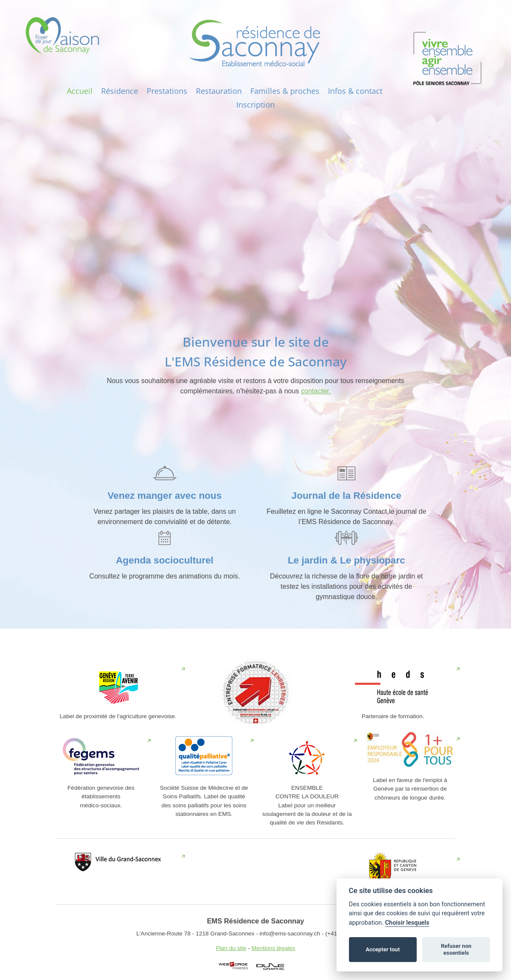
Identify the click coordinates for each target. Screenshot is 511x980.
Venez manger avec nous (165, 496)
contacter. (316, 391)
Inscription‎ (255, 105)
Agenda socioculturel (165, 560)
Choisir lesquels (407, 923)
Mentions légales (274, 948)
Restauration (219, 91)
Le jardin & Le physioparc (346, 560)
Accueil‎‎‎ (80, 91)
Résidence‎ (120, 91)
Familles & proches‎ (285, 91)
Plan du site (231, 948)
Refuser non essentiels (456, 949)
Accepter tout (383, 949)
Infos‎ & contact (355, 91)
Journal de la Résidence (346, 496)
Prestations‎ (167, 91)
